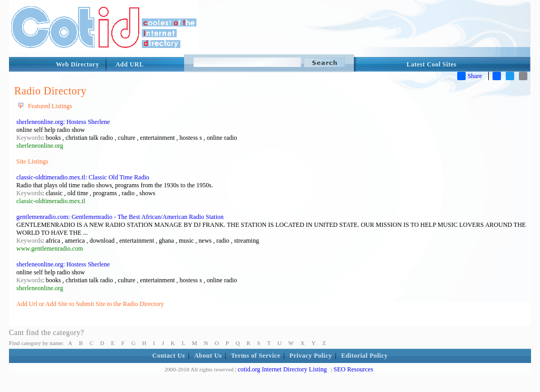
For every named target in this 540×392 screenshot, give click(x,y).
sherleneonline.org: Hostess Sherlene (63, 122)
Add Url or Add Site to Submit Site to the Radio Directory (90, 304)
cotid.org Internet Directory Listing (282, 369)
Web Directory (78, 64)
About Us (208, 356)
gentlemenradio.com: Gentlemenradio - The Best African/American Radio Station (120, 217)
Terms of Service (256, 356)
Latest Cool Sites (432, 64)
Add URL (130, 64)
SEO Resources (354, 369)
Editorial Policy (364, 356)
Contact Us (169, 356)
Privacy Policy (311, 356)
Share (470, 76)
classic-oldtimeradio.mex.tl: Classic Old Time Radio (83, 177)
